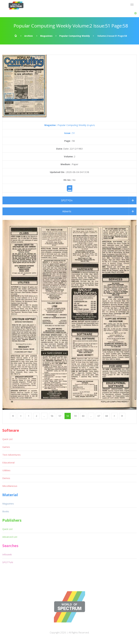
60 (83, 416)
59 (75, 416)
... (44, 416)
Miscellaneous (10, 486)
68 (107, 416)
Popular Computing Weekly (75, 36)
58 (68, 416)
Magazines (46, 36)
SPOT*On (67, 200)
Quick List (7, 439)
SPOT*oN (8, 562)
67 (99, 416)
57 (60, 416)
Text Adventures (11, 455)
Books (6, 511)
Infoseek (7, 554)
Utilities (6, 470)
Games (6, 447)
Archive (29, 36)
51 (70, 133)
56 (52, 416)
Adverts (67, 211)
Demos (6, 478)
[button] (135, 13)
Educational (8, 462)
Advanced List (10, 537)
